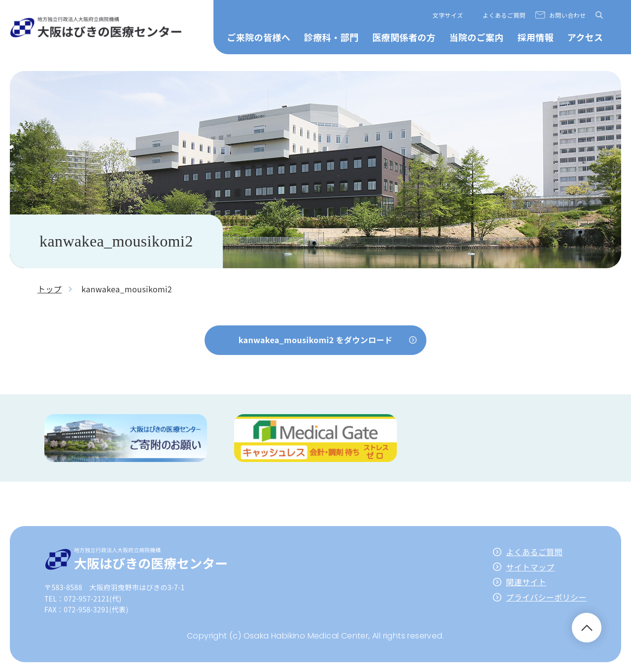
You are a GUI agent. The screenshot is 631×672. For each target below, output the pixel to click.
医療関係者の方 (404, 37)
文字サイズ (448, 15)
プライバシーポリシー (546, 597)
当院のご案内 (476, 37)
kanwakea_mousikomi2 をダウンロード (315, 340)
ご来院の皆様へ (259, 37)
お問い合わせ (567, 15)
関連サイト (526, 582)
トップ (50, 289)
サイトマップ (530, 567)
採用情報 (535, 37)
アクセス (585, 37)
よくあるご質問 (504, 15)
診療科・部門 (331, 37)
